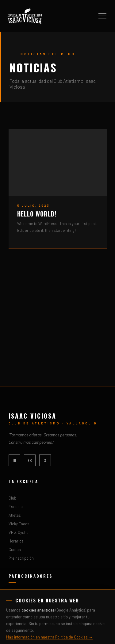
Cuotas (15, 550)
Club (12, 498)
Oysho (14, 601)
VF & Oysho (19, 532)
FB (30, 460)
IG (14, 460)
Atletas (15, 515)
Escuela (16, 507)
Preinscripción (21, 558)
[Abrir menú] (102, 16)
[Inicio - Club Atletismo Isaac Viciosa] (25, 16)
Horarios (16, 541)
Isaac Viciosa (33, 416)
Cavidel (15, 618)
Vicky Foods (19, 524)
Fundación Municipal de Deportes (37, 610)
